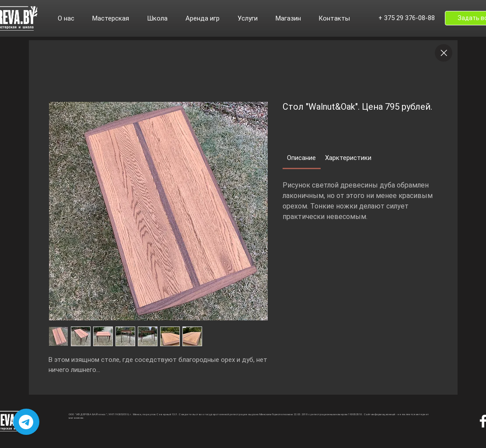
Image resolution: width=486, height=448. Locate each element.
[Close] (444, 53)
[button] (71, 18)
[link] (301, 158)
